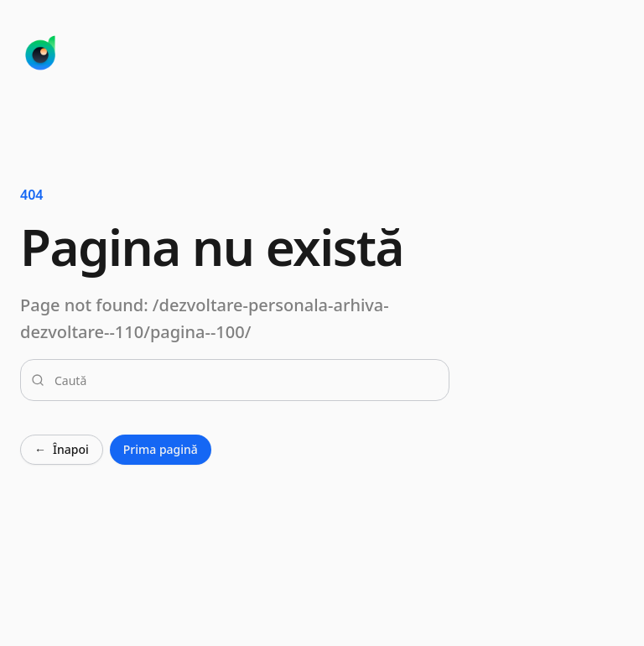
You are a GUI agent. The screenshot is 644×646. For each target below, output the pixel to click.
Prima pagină (161, 449)
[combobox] (245, 380)
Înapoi (62, 450)
